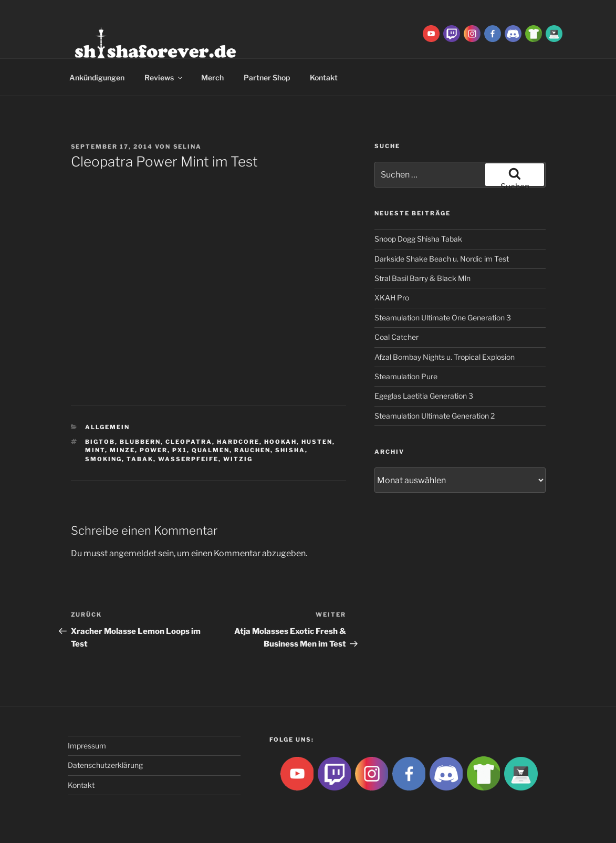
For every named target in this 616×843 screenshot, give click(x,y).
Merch (212, 77)
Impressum (87, 746)
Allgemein (107, 427)
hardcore (238, 442)
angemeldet (133, 553)
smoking (103, 459)
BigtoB (100, 442)
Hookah (280, 442)
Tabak (140, 459)
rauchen (252, 450)
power (154, 450)
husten (317, 442)
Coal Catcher (396, 337)
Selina (188, 147)
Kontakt (324, 77)
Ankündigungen (97, 77)
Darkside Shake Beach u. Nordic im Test (442, 259)
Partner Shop (267, 77)
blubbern (140, 442)
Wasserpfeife (188, 459)
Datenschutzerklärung (105, 765)
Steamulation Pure (406, 376)
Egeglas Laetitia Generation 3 (424, 396)
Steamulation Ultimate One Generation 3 (443, 318)
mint (95, 450)
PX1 (180, 450)
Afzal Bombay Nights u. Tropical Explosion (445, 357)
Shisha (290, 450)
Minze (122, 450)
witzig (238, 459)
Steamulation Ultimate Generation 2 (435, 416)
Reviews (164, 77)
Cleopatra (189, 442)
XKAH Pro (392, 298)
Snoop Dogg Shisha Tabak (418, 239)
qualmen (211, 450)
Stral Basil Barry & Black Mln (422, 278)
